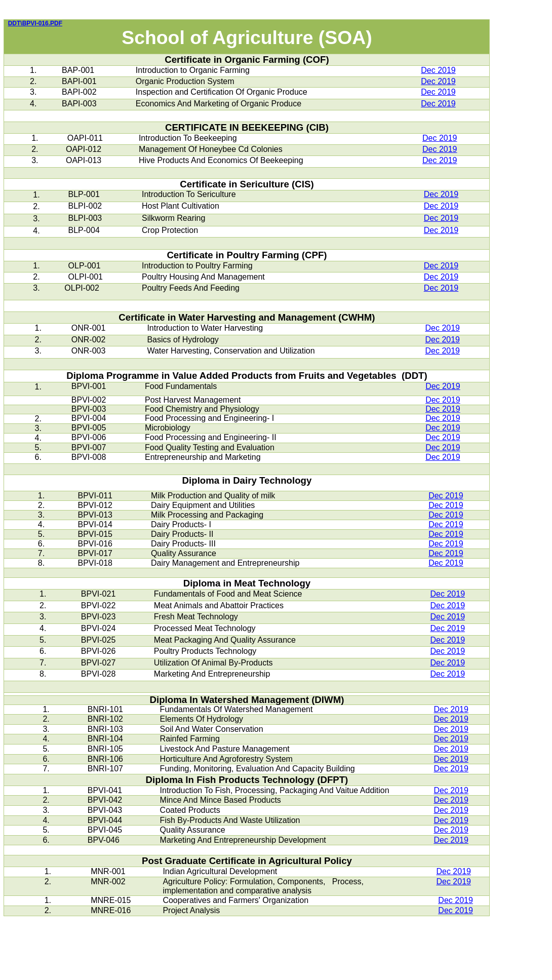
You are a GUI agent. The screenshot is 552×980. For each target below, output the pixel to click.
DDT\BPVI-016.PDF (35, 23)
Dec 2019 (438, 70)
